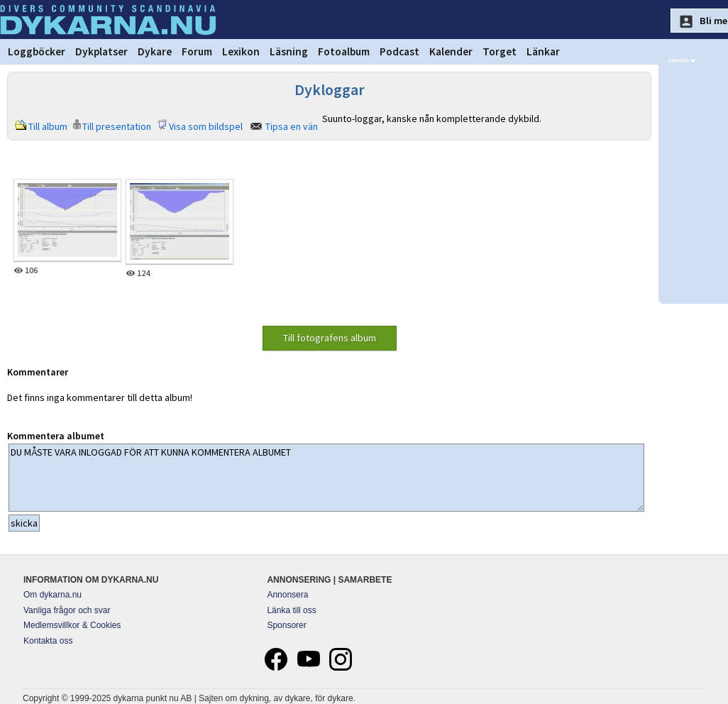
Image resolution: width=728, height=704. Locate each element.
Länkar (543, 51)
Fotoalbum (344, 51)
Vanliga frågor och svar (67, 610)
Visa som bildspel (206, 126)
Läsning (289, 51)
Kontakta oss (48, 641)
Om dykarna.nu (53, 595)
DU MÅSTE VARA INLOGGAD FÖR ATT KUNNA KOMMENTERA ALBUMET (326, 478)
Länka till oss (291, 610)
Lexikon (241, 51)
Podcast (399, 51)
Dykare (155, 51)
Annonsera (287, 595)
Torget (500, 51)
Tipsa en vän (292, 126)
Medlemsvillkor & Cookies (72, 625)
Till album (48, 126)
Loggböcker (37, 51)
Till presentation (117, 126)
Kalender (451, 51)
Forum (197, 51)
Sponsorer (286, 625)
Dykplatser (101, 51)
